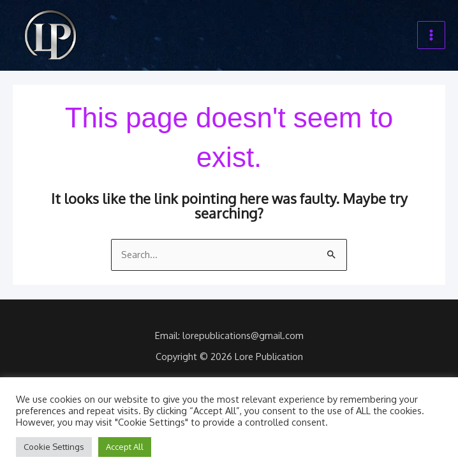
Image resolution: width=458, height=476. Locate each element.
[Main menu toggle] (431, 36)
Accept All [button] (125, 447)
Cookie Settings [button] (54, 447)
